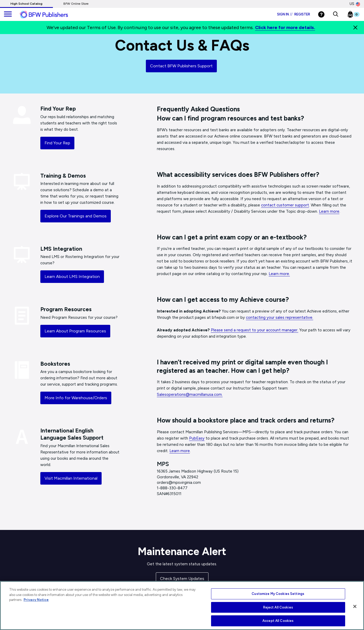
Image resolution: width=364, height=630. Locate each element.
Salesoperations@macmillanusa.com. (190, 395)
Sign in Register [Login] (294, 14)
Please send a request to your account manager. (255, 330)
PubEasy (197, 438)
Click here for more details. (285, 28)
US (355, 4)
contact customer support (285, 205)
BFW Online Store (76, 4)
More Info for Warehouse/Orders (76, 398)
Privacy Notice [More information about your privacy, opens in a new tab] (36, 600)
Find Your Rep (57, 143)
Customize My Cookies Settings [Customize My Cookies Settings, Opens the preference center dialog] (278, 594)
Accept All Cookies (278, 621)
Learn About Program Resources (75, 331)
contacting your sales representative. (280, 317)
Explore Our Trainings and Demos (76, 216)
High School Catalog (26, 4)
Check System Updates (182, 579)
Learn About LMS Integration (72, 276)
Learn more (329, 211)
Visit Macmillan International (71, 478)
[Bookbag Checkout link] (357, 15)
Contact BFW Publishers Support (181, 66)
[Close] (355, 28)
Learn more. (279, 274)
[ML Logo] (50, 15)
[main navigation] (8, 14)
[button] (336, 14)
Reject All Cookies (278, 607)
